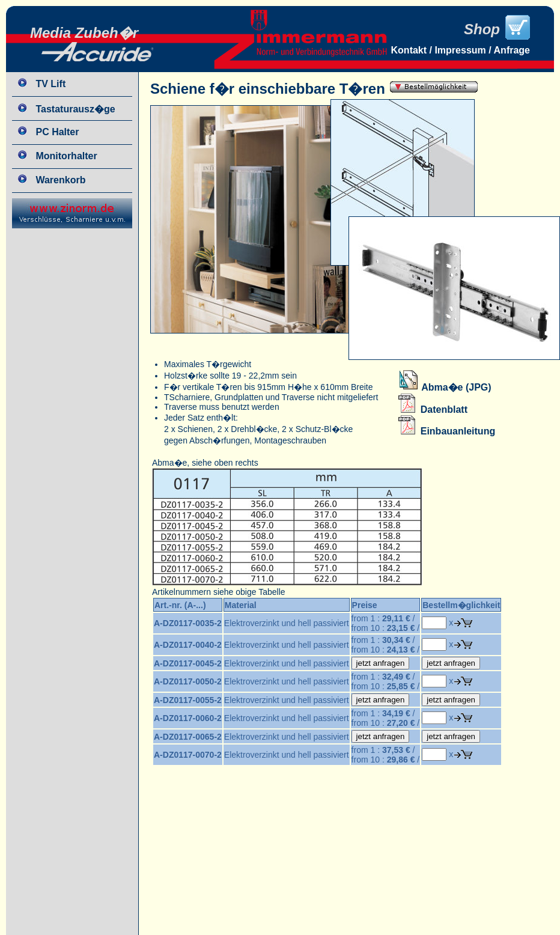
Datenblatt (433, 410)
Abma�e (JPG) (445, 387)
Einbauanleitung (447, 431)
